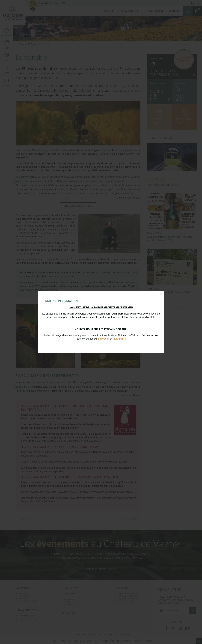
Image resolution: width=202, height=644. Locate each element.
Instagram (119, 339)
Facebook (104, 339)
